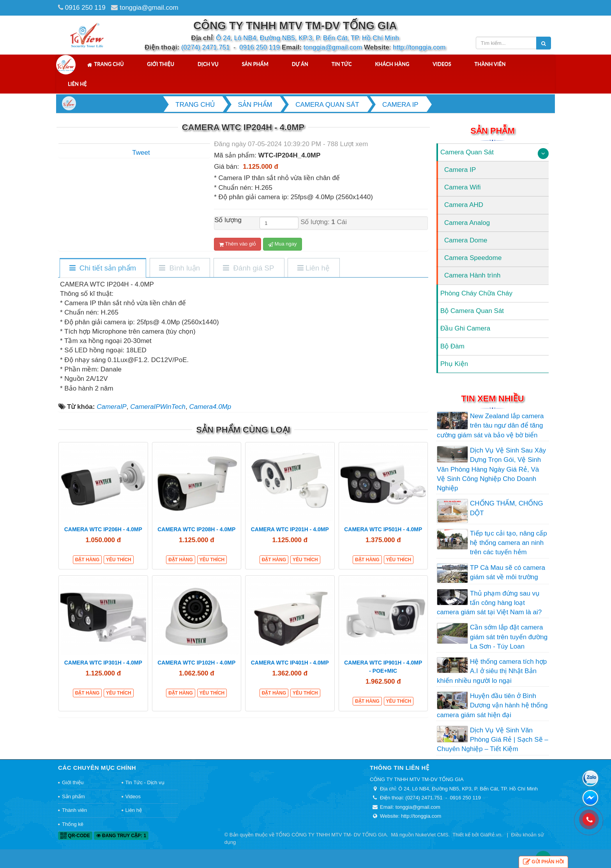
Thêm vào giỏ (238, 244)
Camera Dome (466, 240)
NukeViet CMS (432, 835)
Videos (442, 64)
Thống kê (73, 824)
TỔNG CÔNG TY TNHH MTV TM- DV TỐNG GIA (331, 835)
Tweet (141, 153)
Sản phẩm (255, 64)
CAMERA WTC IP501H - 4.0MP (383, 529)
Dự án (300, 64)
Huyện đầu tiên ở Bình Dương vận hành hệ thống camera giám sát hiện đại (492, 705)
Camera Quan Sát (467, 152)
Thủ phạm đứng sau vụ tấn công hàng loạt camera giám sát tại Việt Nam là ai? (489, 603)
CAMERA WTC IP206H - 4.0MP (103, 529)
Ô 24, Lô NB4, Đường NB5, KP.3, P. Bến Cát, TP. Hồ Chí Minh (307, 38)
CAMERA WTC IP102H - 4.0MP (196, 663)
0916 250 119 (85, 8)
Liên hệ (77, 84)
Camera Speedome (473, 258)
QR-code (75, 836)
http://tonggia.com (419, 47)
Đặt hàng (87, 560)
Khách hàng (392, 64)
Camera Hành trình (472, 275)
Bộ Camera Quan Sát (472, 311)
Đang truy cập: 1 (121, 836)
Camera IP (460, 170)
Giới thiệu (161, 64)
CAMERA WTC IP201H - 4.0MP (290, 529)
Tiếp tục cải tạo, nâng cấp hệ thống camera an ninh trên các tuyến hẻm (509, 543)
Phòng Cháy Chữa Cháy (476, 293)
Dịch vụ (208, 64)
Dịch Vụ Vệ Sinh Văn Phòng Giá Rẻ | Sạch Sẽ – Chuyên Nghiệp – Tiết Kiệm (493, 740)
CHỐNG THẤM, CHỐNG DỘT (507, 508)
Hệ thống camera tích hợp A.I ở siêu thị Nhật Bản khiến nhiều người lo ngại (492, 671)
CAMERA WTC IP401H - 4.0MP (290, 663)
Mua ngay (283, 244)
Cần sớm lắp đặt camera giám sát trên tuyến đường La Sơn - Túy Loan (509, 637)
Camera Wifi (463, 187)
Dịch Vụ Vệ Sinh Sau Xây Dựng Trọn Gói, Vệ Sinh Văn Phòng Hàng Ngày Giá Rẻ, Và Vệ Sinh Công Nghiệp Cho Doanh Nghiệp (491, 469)
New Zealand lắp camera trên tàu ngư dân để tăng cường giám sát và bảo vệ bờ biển (490, 426)
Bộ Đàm (452, 346)
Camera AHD (464, 205)
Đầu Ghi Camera (465, 328)
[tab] (102, 268)
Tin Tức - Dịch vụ (145, 782)
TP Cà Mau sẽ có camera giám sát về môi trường (508, 572)
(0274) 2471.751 (206, 47)
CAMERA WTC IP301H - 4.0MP (103, 663)
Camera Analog (467, 223)
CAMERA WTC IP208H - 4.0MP (196, 529)
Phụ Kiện (454, 364)
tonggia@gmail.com (149, 8)
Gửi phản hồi (543, 862)
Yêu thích (119, 560)
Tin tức (342, 64)
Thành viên (490, 64)
